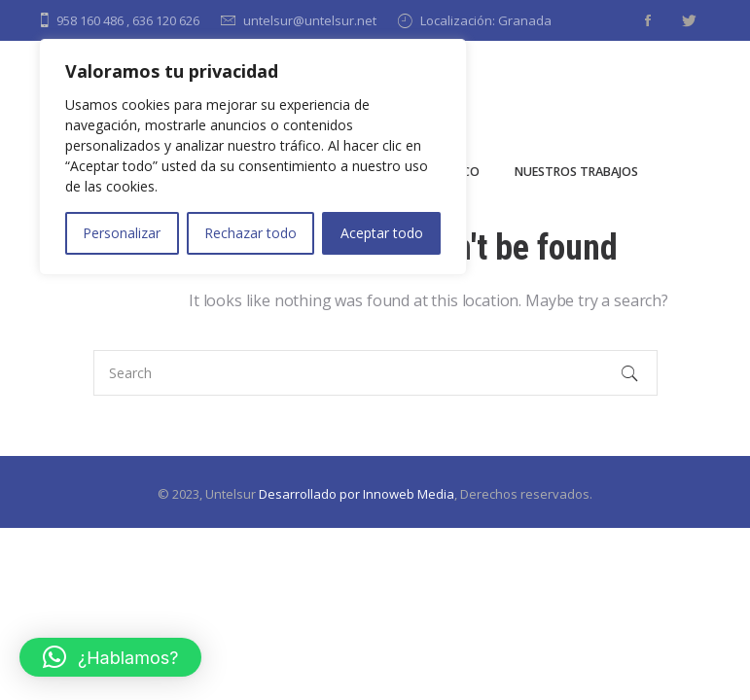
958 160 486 (90, 20)
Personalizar (122, 233)
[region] (253, 157)
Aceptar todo (382, 233)
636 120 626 (166, 20)
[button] (110, 657)
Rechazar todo (250, 233)
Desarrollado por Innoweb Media (357, 494)
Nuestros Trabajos (576, 172)
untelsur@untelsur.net (310, 20)
